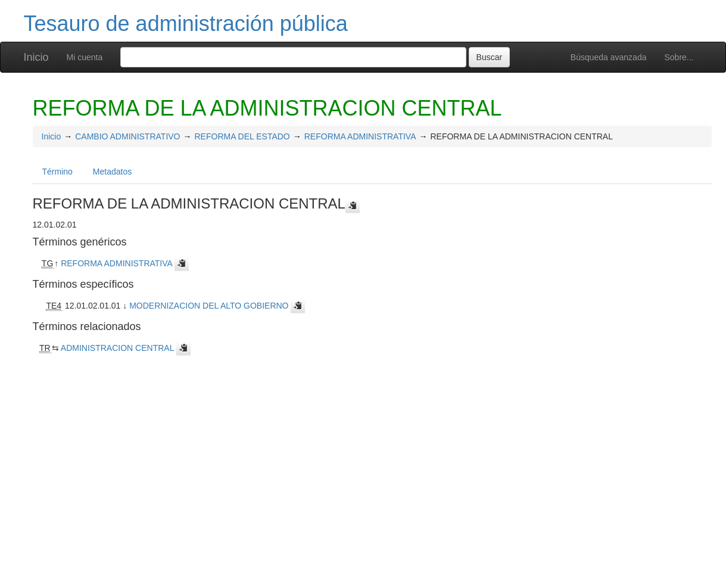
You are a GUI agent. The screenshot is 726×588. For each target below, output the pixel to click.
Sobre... (679, 57)
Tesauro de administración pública (186, 24)
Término (57, 172)
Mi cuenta (85, 57)
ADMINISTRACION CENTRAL (117, 348)
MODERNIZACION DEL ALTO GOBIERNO (209, 306)
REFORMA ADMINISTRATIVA (360, 136)
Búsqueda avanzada (609, 57)
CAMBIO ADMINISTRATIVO (127, 136)
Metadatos (112, 172)
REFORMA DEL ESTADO (242, 136)
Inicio (36, 57)
